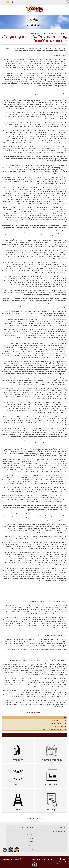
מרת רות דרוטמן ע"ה (60, 726)
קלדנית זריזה (61, 827)
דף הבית (64, 33)
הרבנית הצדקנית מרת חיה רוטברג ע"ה (55, 723)
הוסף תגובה (30, 713)
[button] (12, 2)
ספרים (32, 830)
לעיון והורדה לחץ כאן (60, 55)
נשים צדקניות (35, 33)
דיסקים (32, 846)
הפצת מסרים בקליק (58, 831)
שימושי (51, 33)
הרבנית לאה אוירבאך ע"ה (58, 721)
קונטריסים (31, 834)
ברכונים (32, 842)
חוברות (32, 838)
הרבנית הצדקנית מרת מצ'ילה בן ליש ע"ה (54, 729)
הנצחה (44, 33)
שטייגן (57, 33)
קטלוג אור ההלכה (28, 828)
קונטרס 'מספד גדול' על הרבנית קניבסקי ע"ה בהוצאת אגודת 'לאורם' (35, 39)
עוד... (64, 718)
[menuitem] (51, 751)
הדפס (38, 713)
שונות (32, 849)
